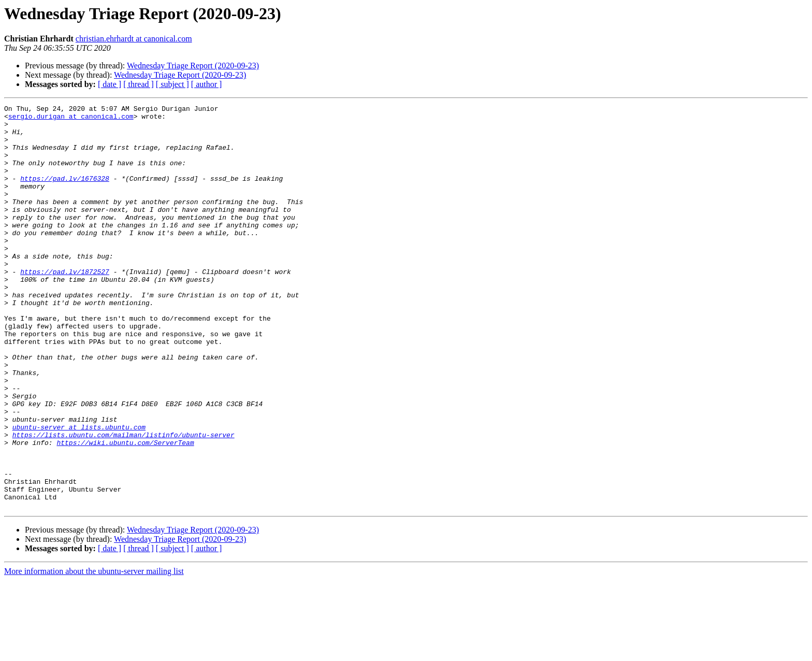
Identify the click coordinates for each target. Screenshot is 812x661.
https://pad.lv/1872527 (65, 306)
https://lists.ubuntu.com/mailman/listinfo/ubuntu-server (124, 501)
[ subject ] (172, 84)
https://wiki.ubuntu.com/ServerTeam (125, 511)
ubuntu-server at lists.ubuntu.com (79, 492)
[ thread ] (139, 84)
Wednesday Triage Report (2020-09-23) (193, 66)
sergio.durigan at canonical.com (71, 119)
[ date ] (110, 84)
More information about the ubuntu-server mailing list (94, 652)
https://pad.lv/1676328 (65, 194)
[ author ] (207, 84)
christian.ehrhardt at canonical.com (134, 39)
